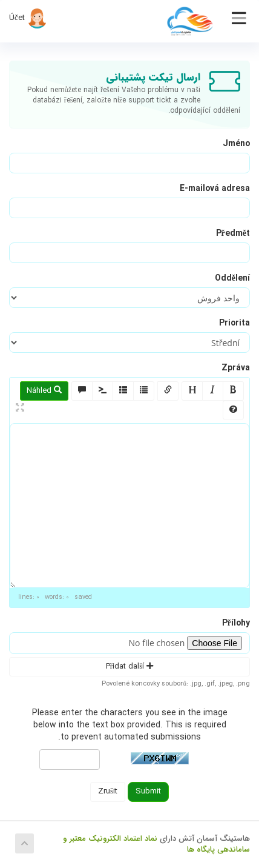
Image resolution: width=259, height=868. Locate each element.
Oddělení (232, 278)
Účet (28, 18)
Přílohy (236, 623)
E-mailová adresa (215, 189)
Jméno (236, 144)
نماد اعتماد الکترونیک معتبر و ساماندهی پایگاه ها (156, 844)
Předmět (233, 233)
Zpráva (236, 368)
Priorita (234, 323)
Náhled (44, 391)
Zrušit (108, 791)
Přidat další (129, 666)
